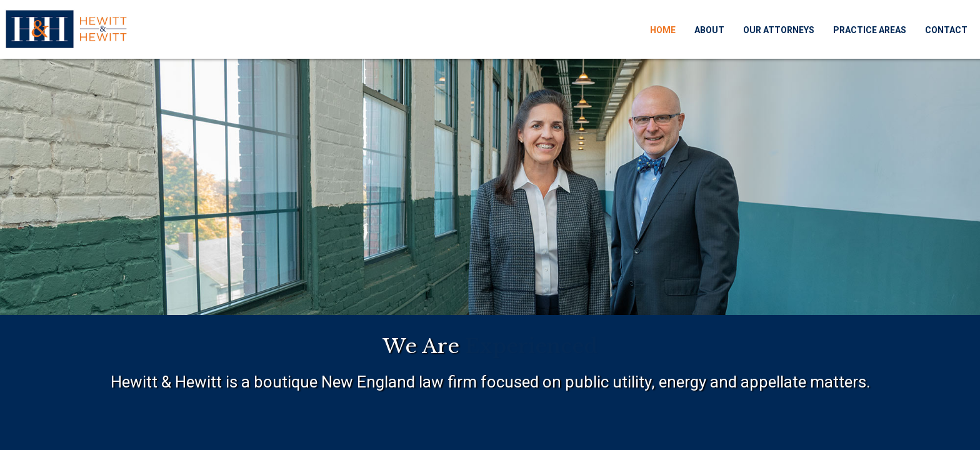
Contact (931, 26)
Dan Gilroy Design (848, 429)
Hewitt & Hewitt (158, 429)
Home (647, 26)
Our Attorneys (763, 26)
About (694, 26)
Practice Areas (854, 26)
